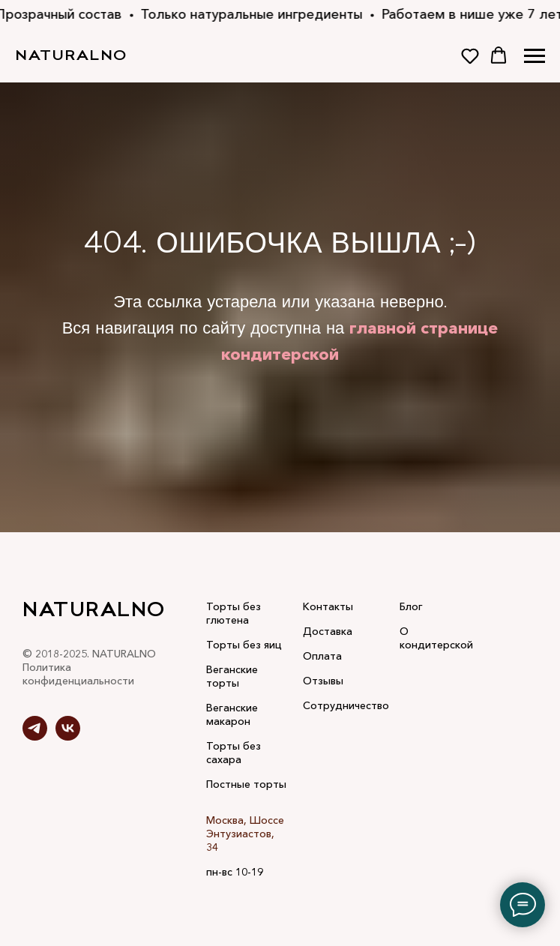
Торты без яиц (244, 645)
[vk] (68, 736)
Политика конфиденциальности (78, 674)
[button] (470, 55)
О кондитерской (436, 638)
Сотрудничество (346, 705)
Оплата (322, 656)
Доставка (328, 631)
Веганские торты (232, 676)
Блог (411, 606)
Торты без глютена (234, 613)
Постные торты (246, 784)
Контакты (328, 606)
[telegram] (35, 736)
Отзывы (323, 681)
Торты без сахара (234, 753)
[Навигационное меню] (535, 56)
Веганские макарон (232, 714)
